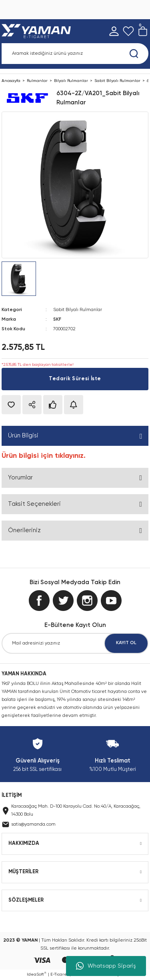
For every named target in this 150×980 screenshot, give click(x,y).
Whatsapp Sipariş (106, 966)
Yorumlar (20, 478)
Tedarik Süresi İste (75, 379)
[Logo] (38, 31)
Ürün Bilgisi (23, 436)
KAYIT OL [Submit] (126, 643)
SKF (57, 319)
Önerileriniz (24, 530)
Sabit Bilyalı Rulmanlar (78, 310)
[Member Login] (114, 31)
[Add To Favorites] (11, 405)
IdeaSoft (37, 974)
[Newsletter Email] (75, 643)
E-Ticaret (59, 974)
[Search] (75, 54)
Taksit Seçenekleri (34, 504)
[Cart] (143, 31)
